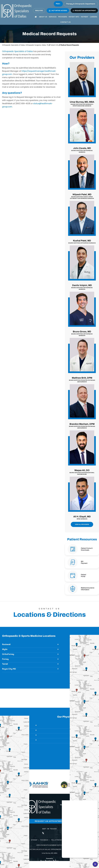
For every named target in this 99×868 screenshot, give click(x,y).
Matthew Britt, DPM (82, 380)
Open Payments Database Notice (49, 845)
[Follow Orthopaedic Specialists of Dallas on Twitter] (43, 833)
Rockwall (6, 644)
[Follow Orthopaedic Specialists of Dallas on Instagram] (56, 833)
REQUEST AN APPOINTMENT (84, 11)
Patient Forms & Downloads (87, 549)
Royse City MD (9, 669)
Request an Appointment (50, 821)
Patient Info (54, 45)
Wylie (5, 649)
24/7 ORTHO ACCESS (58, 11)
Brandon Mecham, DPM (82, 426)
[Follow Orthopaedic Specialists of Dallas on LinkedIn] (49, 833)
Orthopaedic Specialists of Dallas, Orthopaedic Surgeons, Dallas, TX (25, 45)
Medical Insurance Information (88, 589)
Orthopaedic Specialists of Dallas (17, 51)
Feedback (44, 840)
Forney (5, 659)
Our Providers (82, 57)
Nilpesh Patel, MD (82, 196)
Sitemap (34, 840)
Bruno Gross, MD (82, 333)
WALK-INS (39, 11)
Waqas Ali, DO (82, 472)
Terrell (5, 664)
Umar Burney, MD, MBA (82, 104)
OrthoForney (8, 654)
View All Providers (82, 524)
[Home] (36, 17)
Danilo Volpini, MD (82, 287)
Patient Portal (84, 576)
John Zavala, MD (82, 150)
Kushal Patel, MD (82, 242)
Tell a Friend (56, 840)
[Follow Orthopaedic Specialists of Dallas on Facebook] (37, 833)
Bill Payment (84, 562)
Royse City (93, 740)
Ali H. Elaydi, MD (82, 518)
